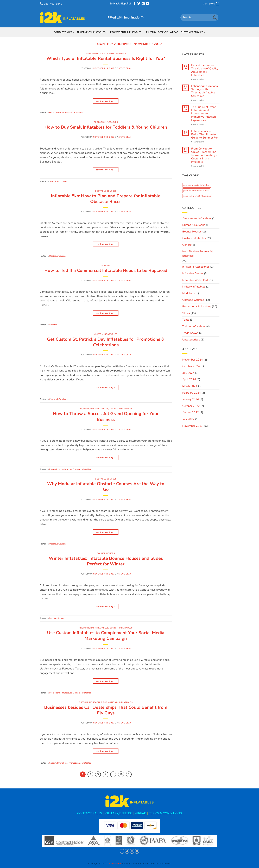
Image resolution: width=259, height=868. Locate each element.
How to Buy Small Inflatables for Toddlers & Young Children (106, 127)
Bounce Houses (106, 553)
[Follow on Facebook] (135, 4)
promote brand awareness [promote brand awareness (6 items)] (196, 191)
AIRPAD (141, 813)
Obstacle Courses (106, 191)
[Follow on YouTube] (147, 4)
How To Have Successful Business (106, 53)
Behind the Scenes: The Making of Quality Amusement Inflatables (205, 70)
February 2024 (192, 393)
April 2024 (189, 379)
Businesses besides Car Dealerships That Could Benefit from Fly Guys (106, 710)
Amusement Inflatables (92, 32)
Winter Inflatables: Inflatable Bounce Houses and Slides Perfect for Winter (106, 561)
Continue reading (106, 101)
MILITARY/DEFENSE (119, 813)
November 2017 (193, 426)
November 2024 (193, 360)
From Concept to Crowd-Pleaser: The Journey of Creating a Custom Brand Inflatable (204, 155)
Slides (186, 313)
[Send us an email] (143, 4)
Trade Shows (190, 333)
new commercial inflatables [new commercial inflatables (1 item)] (197, 185)
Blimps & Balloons (194, 225)
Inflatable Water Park (195, 280)
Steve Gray (125, 68)
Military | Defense (157, 32)
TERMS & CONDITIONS (165, 813)
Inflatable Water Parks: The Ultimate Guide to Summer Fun (205, 135)
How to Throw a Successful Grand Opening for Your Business (106, 416)
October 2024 (191, 366)
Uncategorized (191, 340)
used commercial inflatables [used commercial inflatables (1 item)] (197, 196)
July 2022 (188, 419)
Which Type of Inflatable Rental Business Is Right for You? (106, 58)
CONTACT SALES (90, 813)
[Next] (129, 774)
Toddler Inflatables (106, 122)
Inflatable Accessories (196, 267)
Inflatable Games (193, 273)
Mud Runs (189, 293)
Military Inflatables (194, 287)
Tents (186, 320)
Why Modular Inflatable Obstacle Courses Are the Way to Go (106, 487)
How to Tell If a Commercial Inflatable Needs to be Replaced (106, 270)
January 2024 (191, 399)
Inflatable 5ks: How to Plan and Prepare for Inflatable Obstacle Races (106, 199)
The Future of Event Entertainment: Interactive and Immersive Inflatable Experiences (204, 114)
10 (121, 774)
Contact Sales (64, 32)
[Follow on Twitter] (139, 4)
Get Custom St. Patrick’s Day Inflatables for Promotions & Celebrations (106, 342)
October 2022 (191, 406)
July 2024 (188, 373)
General (106, 265)
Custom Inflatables (106, 334)
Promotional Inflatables (127, 32)
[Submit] (215, 17)
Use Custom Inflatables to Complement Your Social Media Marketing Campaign (106, 636)
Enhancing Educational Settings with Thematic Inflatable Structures (205, 91)
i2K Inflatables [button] (114, 864)
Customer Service (193, 32)
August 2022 (191, 412)
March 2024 (190, 386)
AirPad (174, 32)
